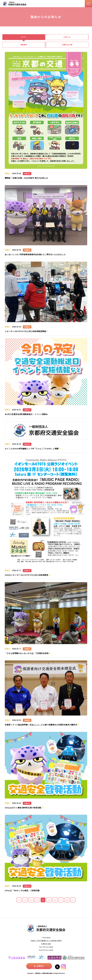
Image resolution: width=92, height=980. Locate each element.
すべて (24, 37)
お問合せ (40, 966)
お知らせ (67, 37)
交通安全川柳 (67, 45)
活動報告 (24, 45)
